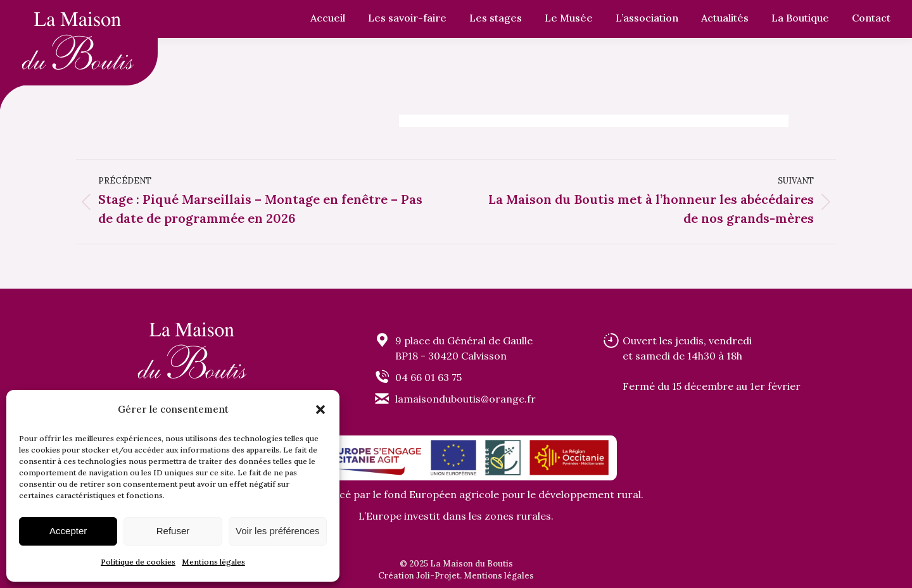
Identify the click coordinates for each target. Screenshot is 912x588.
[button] (320, 410)
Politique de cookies (138, 562)
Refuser (173, 531)
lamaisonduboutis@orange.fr (465, 399)
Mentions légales (213, 562)
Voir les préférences (278, 531)
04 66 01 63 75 (428, 377)
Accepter (68, 531)
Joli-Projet (438, 576)
